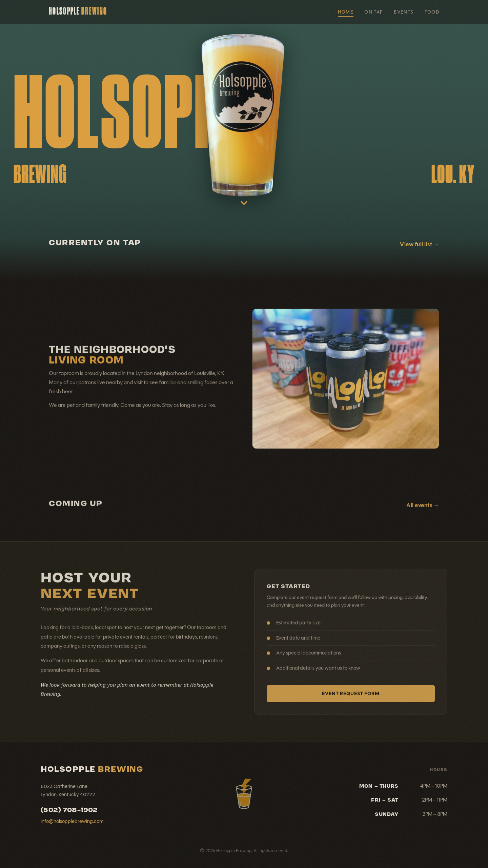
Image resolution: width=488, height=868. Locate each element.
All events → (423, 510)
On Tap (374, 12)
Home (346, 12)
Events (404, 12)
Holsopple (78, 12)
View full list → (420, 244)
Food (432, 12)
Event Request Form (351, 698)
